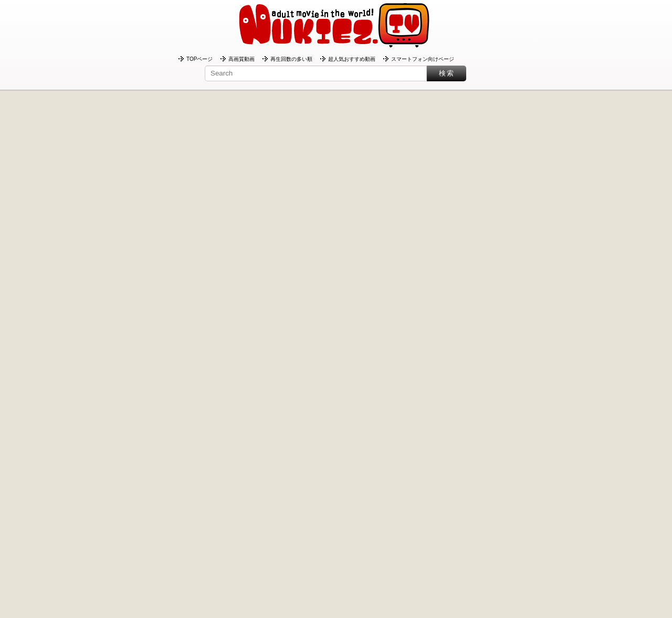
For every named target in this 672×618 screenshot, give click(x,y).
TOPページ (199, 59)
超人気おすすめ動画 (352, 59)
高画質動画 (241, 59)
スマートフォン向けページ (423, 59)
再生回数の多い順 (291, 59)
